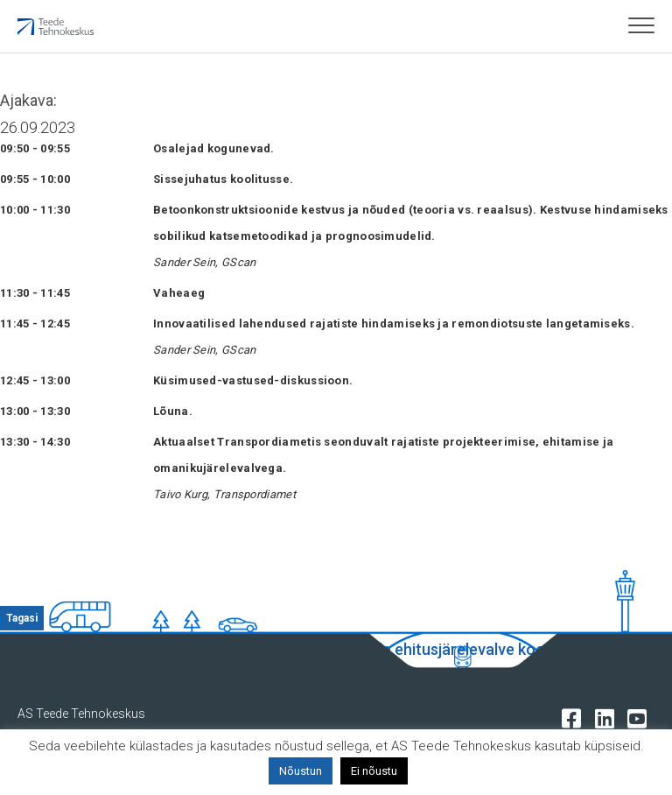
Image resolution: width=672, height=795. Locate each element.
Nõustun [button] (301, 771)
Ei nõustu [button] (374, 771)
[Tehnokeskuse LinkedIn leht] (609, 718)
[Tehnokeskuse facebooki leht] (575, 718)
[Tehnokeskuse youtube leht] (641, 718)
